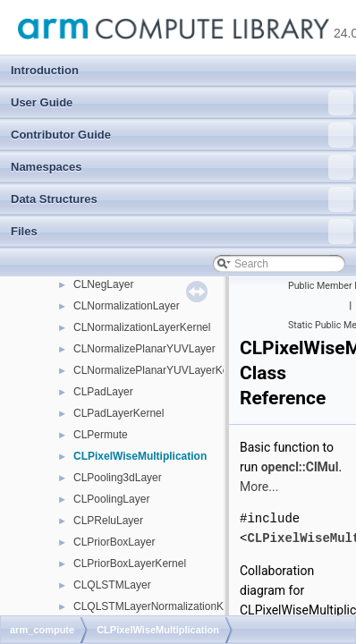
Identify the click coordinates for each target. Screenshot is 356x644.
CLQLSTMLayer (112, 585)
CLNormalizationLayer (127, 306)
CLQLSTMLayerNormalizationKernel (161, 606)
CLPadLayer (103, 392)
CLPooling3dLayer (118, 478)
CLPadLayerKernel (119, 413)
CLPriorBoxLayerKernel (130, 563)
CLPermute (101, 435)
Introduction (45, 70)
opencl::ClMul (300, 467)
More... (259, 487)
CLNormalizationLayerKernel (142, 327)
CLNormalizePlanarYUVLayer (144, 349)
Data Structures (182, 199)
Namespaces (182, 167)
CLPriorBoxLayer (114, 542)
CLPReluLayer (108, 521)
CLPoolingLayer (111, 499)
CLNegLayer (103, 284)
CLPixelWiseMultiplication (140, 456)
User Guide (182, 103)
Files (182, 232)
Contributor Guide (182, 135)
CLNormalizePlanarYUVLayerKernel (160, 370)
